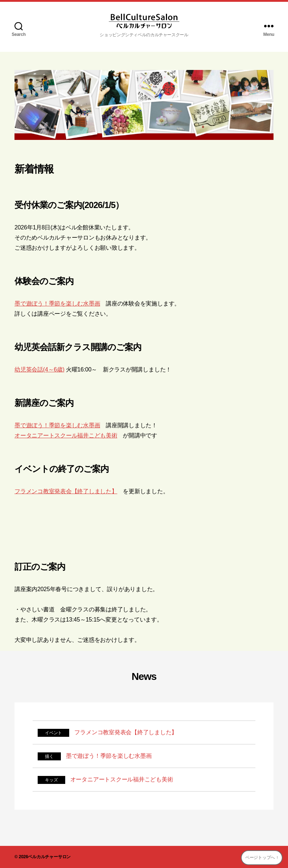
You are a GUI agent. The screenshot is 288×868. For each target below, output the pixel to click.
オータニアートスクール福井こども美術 (66, 435)
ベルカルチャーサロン (49, 857)
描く (49, 756)
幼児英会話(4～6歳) (39, 369)
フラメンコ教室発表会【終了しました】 (66, 491)
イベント (53, 733)
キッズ (51, 780)
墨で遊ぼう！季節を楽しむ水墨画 (57, 304)
